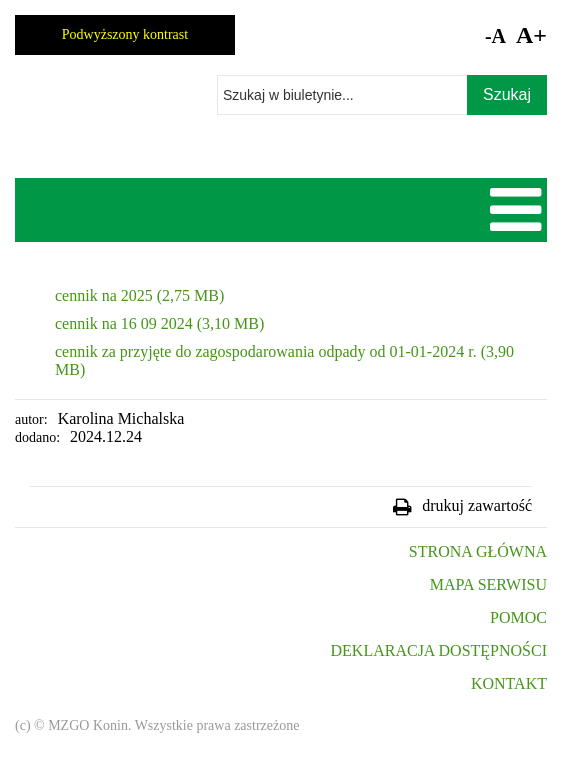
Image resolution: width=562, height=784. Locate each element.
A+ (531, 35)
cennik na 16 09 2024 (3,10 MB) (159, 323)
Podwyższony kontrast (125, 34)
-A (495, 36)
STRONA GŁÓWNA (478, 551)
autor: (31, 419)
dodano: (37, 437)
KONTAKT (509, 683)
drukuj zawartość (477, 505)
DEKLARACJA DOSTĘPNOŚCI (439, 650)
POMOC (518, 617)
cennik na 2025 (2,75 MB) (139, 295)
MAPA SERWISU (488, 584)
